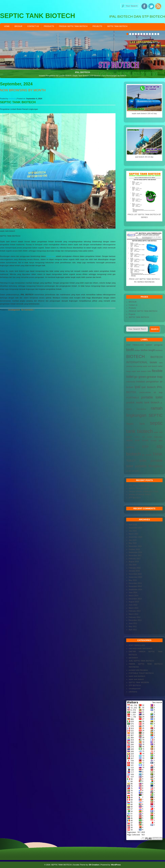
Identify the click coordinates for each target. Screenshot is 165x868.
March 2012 (133, 614)
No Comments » (28, 310)
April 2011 (133, 630)
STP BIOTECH (135, 498)
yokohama (133, 692)
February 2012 (135, 617)
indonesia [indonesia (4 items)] (131, 382)
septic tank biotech (136, 679)
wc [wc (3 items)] (127, 471)
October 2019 (134, 549)
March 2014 (133, 596)
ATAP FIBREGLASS (137, 645)
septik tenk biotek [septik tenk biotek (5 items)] (137, 440)
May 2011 (133, 626)
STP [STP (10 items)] (145, 447)
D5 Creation (94, 865)
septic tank (51, 256)
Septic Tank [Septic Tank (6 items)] (135, 424)
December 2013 (135, 599)
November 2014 (135, 586)
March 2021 (133, 534)
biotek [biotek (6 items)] (153, 362)
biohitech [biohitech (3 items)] (159, 350)
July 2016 (133, 565)
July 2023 (133, 531)
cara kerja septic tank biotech (140, 648)
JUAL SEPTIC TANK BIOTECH (141, 661)
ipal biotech (133, 658)
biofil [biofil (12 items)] (130, 350)
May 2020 (133, 543)
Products (49, 26)
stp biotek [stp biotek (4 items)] (147, 455)
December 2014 (135, 583)
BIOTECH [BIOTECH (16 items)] (135, 356)
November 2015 (135, 574)
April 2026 (133, 525)
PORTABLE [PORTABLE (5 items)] (133, 398)
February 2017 (135, 559)
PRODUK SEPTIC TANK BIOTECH (73, 26)
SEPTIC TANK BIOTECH (117, 26)
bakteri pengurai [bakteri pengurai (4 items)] (154, 345)
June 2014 (133, 592)
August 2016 (134, 562)
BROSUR (18, 26)
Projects (97, 26)
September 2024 (135, 528)
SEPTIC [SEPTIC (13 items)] (156, 415)
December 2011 (135, 620)
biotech (12, 99)
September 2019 (135, 552)
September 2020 (135, 537)
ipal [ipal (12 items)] (137, 387)
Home (7, 26)
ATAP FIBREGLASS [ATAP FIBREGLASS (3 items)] (135, 345)
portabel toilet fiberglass (138, 670)
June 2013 (133, 605)
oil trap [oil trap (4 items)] (158, 392)
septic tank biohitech (137, 676)
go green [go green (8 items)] (140, 377)
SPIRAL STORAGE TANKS (140, 495)
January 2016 (134, 571)
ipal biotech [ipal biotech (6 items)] (149, 387)
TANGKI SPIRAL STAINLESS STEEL (144, 492)
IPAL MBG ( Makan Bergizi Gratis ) (143, 485)
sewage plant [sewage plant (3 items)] (157, 441)
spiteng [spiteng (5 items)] (130, 447)
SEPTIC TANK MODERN (139, 682)
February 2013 (135, 611)
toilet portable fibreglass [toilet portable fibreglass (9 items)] (144, 466)
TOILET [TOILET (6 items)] (131, 461)
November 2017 (135, 555)
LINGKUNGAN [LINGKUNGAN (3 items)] (145, 392)
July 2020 (133, 540)
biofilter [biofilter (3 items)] (137, 350)
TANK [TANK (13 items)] (158, 454)
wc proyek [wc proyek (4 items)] (134, 471)
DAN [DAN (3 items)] (149, 371)
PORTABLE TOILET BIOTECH (141, 673)
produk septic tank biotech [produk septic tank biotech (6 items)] (143, 402)
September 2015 (135, 577)
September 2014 (135, 589)
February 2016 (135, 568)
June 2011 (133, 623)
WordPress (116, 865)
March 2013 (133, 608)
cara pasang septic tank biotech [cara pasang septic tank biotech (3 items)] (145, 366)
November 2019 (135, 546)
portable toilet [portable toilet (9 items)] (152, 397)
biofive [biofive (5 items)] (144, 350)
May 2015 (133, 580)
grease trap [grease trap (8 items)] (155, 377)
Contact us (33, 26)
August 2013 (134, 602)
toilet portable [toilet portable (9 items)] (151, 461)
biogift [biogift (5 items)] (152, 350)
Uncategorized (14, 310)
